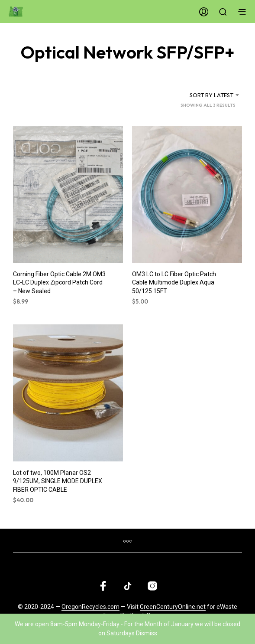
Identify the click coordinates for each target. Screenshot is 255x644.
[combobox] (204, 95)
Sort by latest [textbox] (211, 95)
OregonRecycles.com (90, 607)
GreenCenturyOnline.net (173, 607)
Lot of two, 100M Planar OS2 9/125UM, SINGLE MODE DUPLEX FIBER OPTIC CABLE (58, 481)
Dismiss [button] (147, 633)
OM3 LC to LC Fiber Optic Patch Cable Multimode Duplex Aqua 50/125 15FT (174, 283)
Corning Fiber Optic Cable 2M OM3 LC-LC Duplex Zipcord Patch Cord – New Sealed (59, 283)
